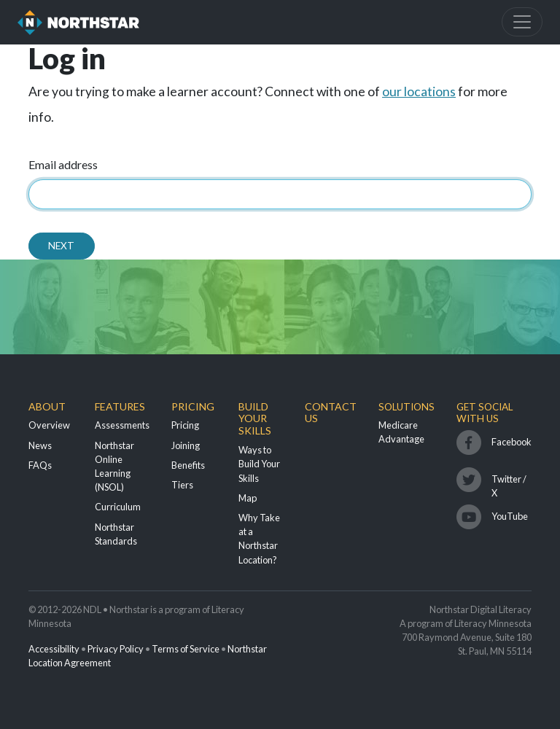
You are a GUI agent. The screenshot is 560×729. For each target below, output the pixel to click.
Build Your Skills (255, 419)
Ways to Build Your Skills (259, 464)
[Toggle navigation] (522, 22)
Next (61, 246)
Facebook (512, 442)
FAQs (40, 465)
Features (120, 406)
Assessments (122, 425)
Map (248, 498)
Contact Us (331, 413)
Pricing (193, 406)
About (47, 406)
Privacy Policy (116, 649)
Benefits (188, 465)
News (40, 445)
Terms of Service (186, 649)
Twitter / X (509, 483)
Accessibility (54, 649)
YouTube (510, 516)
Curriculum (118, 507)
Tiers (182, 485)
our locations (419, 91)
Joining (186, 445)
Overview (49, 425)
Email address (63, 164)
